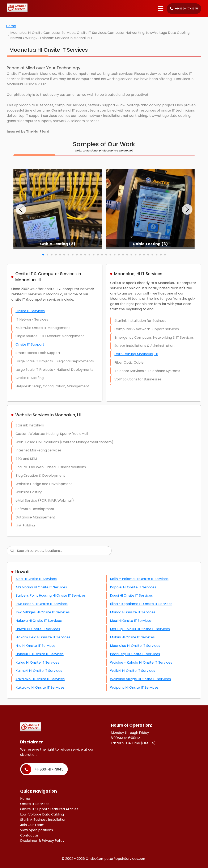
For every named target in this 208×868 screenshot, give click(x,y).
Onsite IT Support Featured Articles (49, 809)
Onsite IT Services (30, 311)
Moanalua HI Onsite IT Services (135, 646)
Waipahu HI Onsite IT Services (134, 687)
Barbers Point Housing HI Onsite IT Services (51, 595)
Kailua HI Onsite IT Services (37, 662)
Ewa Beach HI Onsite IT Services (42, 604)
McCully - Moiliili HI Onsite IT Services (140, 629)
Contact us (29, 835)
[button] (21, 209)
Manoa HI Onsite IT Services (133, 612)
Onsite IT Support (30, 344)
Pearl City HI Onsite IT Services (135, 654)
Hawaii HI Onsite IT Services (38, 629)
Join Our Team (32, 825)
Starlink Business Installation (43, 820)
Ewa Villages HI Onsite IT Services (43, 612)
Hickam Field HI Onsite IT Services (43, 637)
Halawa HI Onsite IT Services (39, 621)
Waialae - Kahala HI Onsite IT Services (141, 662)
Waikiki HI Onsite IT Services (133, 671)
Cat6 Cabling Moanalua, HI (136, 354)
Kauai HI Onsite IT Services (131, 595)
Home (11, 26)
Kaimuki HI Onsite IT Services (39, 671)
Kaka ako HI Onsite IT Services (40, 679)
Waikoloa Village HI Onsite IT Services (140, 679)
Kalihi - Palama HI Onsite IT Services (139, 579)
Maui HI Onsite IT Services (131, 621)
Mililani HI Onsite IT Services (132, 637)
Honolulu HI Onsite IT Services (40, 654)
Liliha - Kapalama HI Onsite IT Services (141, 604)
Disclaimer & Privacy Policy (42, 841)
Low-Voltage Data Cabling (42, 814)
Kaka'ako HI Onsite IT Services (40, 687)
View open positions (37, 830)
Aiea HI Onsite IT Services (36, 579)
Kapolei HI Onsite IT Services (133, 587)
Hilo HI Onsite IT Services (35, 646)
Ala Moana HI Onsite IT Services (41, 587)
